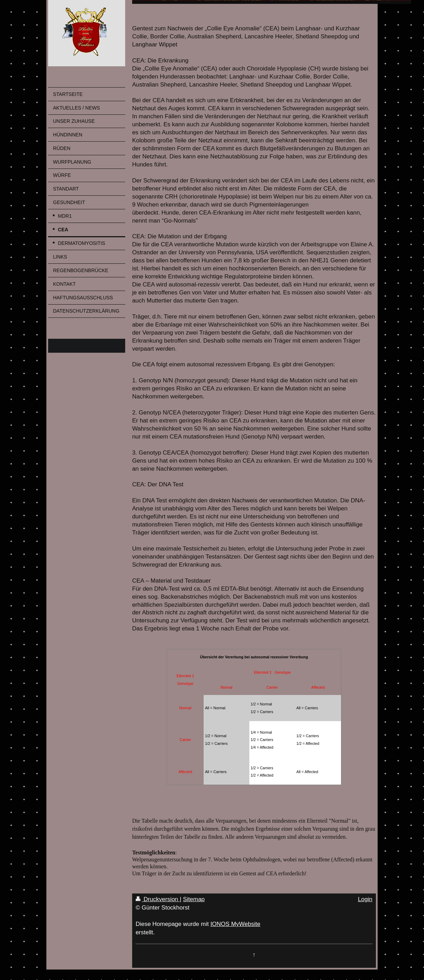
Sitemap (194, 899)
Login (365, 899)
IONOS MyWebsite (235, 924)
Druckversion (158, 899)
